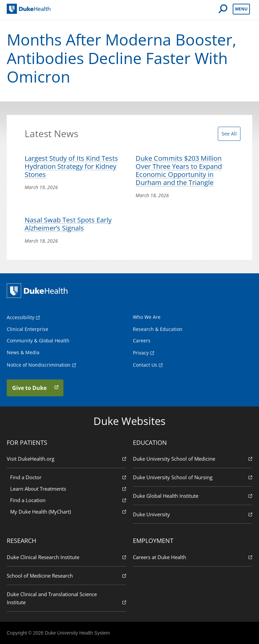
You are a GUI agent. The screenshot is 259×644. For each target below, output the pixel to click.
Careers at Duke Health (193, 557)
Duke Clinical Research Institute (66, 557)
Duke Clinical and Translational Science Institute (66, 598)
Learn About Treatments (68, 488)
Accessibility (21, 317)
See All (229, 134)
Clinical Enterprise (27, 329)
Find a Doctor (68, 477)
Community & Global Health (38, 341)
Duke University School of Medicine (193, 458)
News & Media (23, 352)
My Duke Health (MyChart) (68, 511)
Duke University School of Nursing (193, 477)
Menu (241, 9)
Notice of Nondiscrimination (39, 365)
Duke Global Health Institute (193, 496)
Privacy (141, 353)
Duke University (193, 514)
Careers (142, 341)
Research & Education (158, 329)
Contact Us (145, 365)
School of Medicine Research (66, 575)
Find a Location (68, 500)
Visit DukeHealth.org (66, 458)
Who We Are (147, 317)
